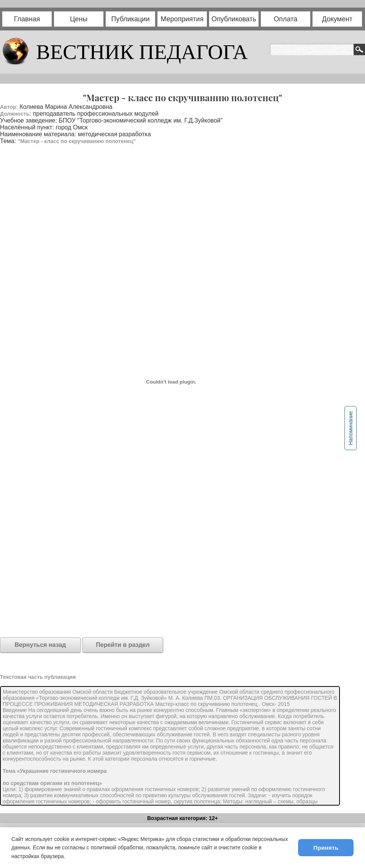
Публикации (131, 19)
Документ (337, 19)
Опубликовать (234, 19)
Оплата (286, 19)
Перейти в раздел (123, 645)
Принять (326, 848)
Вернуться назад (40, 645)
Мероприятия (182, 19)
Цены (79, 19)
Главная (27, 19)
